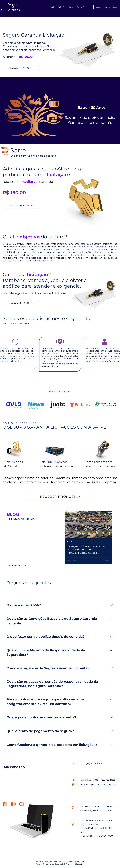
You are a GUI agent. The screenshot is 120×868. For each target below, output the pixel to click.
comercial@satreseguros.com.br (98, 785)
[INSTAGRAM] (5, 804)
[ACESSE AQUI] (18, 566)
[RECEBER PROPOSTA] (21, 68)
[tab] (35, 592)
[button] (62, 7)
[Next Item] (109, 524)
